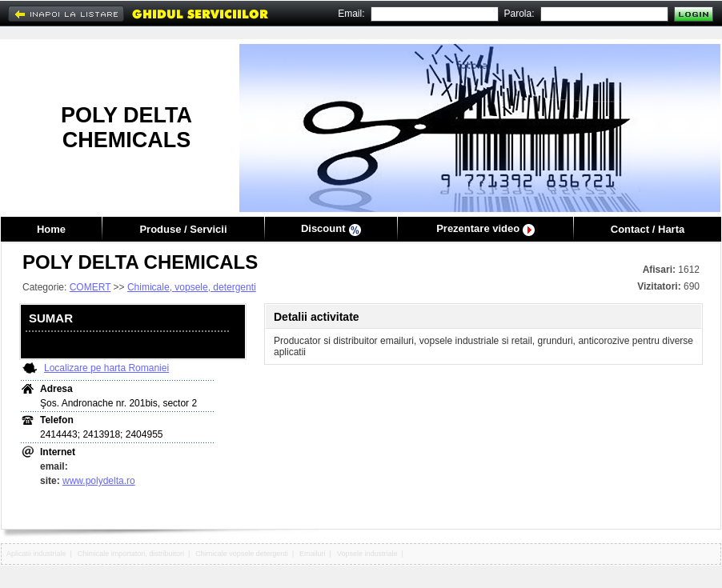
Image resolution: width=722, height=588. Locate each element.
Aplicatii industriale (36, 554)
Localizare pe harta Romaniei (106, 368)
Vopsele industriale (367, 554)
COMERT (90, 287)
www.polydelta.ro (99, 481)
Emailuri (313, 554)
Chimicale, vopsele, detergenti (192, 287)
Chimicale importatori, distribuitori (131, 554)
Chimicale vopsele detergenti (242, 554)
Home (51, 229)
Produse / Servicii (183, 229)
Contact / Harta (648, 229)
